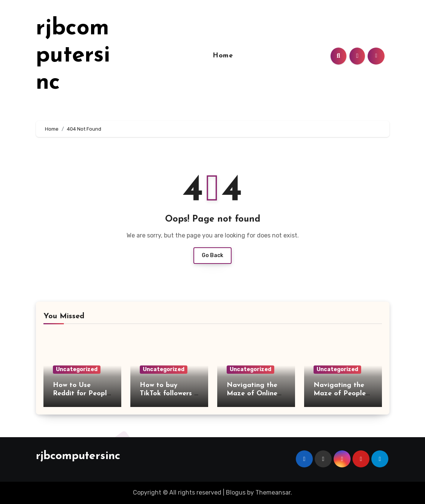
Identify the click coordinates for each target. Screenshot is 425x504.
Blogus (236, 492)
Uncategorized (77, 369)
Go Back (212, 255)
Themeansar (273, 492)
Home (223, 56)
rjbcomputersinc (73, 56)
